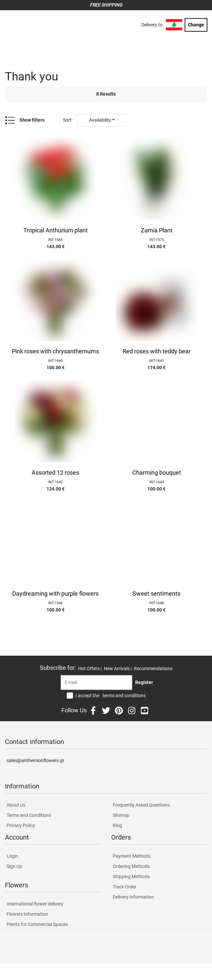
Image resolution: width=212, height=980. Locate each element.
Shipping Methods (131, 876)
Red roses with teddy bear (157, 351)
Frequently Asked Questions (141, 805)
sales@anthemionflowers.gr (35, 760)
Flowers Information (27, 914)
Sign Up (14, 866)
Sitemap (121, 815)
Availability (100, 120)
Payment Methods (132, 856)
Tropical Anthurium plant (56, 230)
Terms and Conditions (29, 815)
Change (196, 25)
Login (12, 856)
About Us (16, 805)
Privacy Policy (21, 825)
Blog (117, 825)
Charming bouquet (157, 473)
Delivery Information (133, 897)
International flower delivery (35, 904)
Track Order (125, 887)
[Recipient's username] (96, 683)
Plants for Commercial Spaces (37, 924)
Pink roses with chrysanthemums (55, 351)
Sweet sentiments (156, 594)
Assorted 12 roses (55, 473)
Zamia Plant (157, 230)
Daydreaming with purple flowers (55, 594)
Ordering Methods (131, 866)
